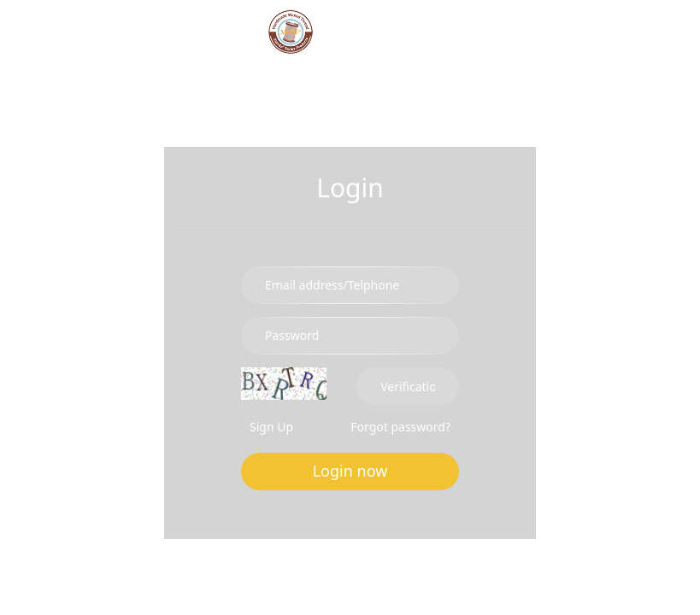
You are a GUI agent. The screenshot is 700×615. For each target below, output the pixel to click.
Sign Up (271, 427)
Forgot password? (400, 427)
